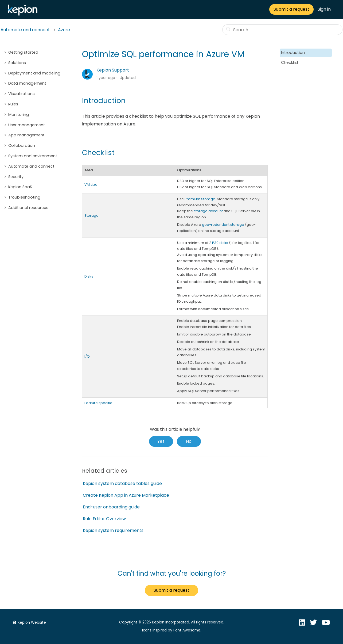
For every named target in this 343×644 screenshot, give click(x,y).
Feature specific (98, 403)
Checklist (290, 62)
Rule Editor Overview (104, 519)
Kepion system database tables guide (122, 483)
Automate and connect (25, 30)
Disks (89, 276)
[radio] (161, 441)
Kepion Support (113, 70)
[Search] (282, 30)
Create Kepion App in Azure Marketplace (126, 495)
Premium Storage (200, 199)
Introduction (293, 53)
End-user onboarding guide (111, 507)
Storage (91, 216)
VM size (91, 185)
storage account (208, 211)
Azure (64, 30)
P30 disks (220, 243)
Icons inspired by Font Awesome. (172, 630)
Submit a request (291, 9)
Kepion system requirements (113, 530)
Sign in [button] (324, 9)
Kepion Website (29, 623)
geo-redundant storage (223, 225)
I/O (87, 356)
